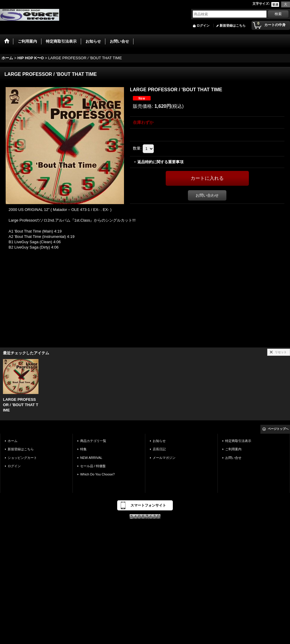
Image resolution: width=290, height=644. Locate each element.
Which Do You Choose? (98, 474)
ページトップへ (278, 429)
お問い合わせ (207, 195)
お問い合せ (233, 458)
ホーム (13, 441)
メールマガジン (164, 458)
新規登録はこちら (233, 25)
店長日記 (159, 449)
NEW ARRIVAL (91, 458)
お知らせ (159, 441)
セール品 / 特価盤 (93, 466)
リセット (281, 352)
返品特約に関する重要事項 (160, 162)
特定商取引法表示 (238, 441)
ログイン (203, 25)
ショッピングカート (22, 458)
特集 (83, 449)
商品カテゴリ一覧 (93, 441)
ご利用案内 (233, 449)
